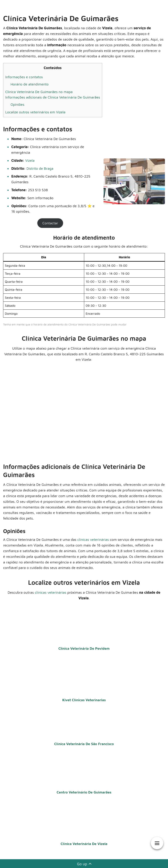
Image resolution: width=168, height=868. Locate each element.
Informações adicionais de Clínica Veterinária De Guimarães (53, 97)
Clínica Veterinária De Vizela (84, 844)
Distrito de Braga (40, 168)
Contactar (50, 223)
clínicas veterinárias (93, 540)
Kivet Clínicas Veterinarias (84, 700)
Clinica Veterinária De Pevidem (84, 648)
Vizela (30, 160)
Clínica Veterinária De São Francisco (84, 744)
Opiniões (17, 104)
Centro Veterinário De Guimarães (84, 792)
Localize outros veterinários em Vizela (35, 112)
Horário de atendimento (30, 84)
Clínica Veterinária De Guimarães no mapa (39, 92)
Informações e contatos (24, 77)
